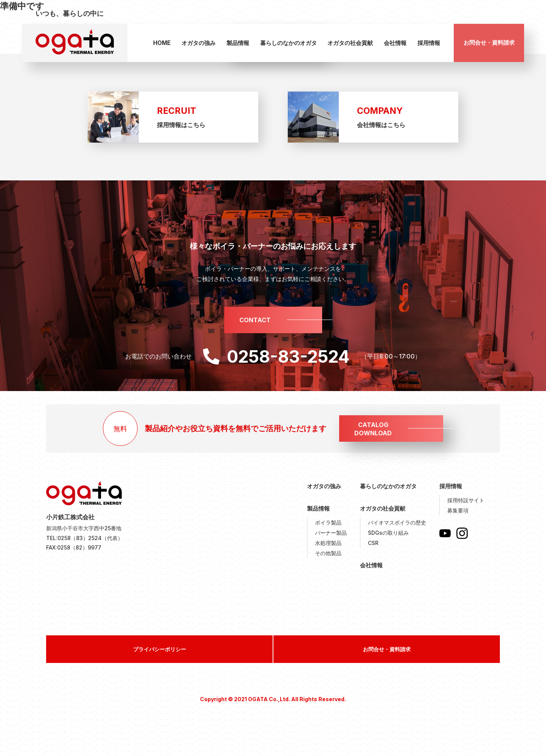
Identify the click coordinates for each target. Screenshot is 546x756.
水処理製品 (328, 543)
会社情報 (395, 43)
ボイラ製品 (328, 522)
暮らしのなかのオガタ (289, 43)
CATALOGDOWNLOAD (373, 429)
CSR (373, 543)
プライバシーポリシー (160, 649)
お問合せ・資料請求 (489, 43)
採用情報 (429, 43)
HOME (162, 43)
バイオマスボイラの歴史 (397, 522)
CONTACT (255, 320)
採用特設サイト (466, 500)
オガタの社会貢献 (350, 43)
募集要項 (458, 510)
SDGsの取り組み (388, 533)
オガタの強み (199, 43)
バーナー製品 (331, 533)
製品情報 (238, 43)
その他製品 (328, 553)
